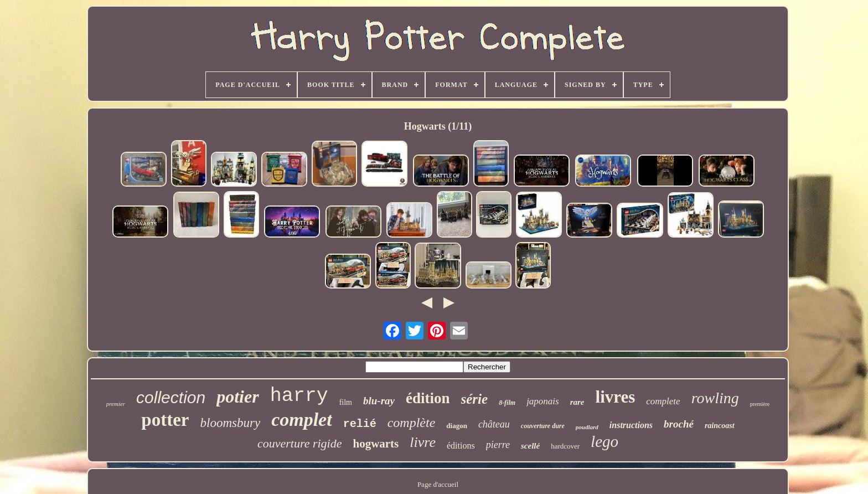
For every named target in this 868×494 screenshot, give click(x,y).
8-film (507, 403)
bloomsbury (231, 423)
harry (299, 396)
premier (116, 404)
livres (616, 397)
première (760, 404)
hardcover (565, 446)
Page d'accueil (438, 484)
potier (237, 397)
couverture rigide (300, 443)
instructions (631, 425)
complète (412, 423)
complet (302, 420)
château (494, 424)
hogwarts (376, 444)
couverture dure (543, 426)
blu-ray (379, 401)
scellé (530, 446)
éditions (461, 446)
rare (577, 402)
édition (428, 398)
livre (423, 442)
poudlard (587, 427)
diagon (457, 426)
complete (663, 401)
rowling (715, 398)
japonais (543, 401)
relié (360, 424)
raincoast (720, 426)
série (475, 399)
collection (171, 397)
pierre (498, 445)
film (346, 402)
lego (604, 441)
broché (679, 424)
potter (165, 420)
